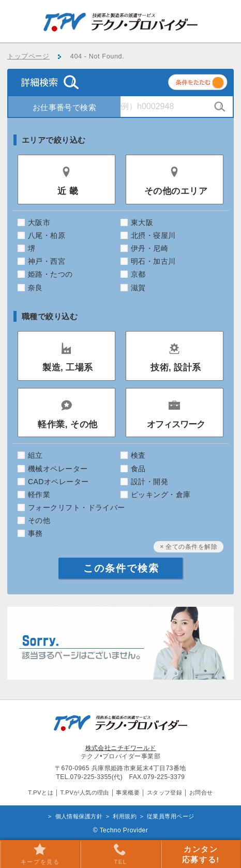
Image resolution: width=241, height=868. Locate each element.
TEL (120, 854)
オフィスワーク (176, 424)
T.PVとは (41, 792)
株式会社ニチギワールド (121, 748)
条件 (210, 84)
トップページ (28, 56)
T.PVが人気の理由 (84, 792)
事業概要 (128, 792)
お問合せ (201, 792)
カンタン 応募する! (201, 854)
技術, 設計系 (176, 368)
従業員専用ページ (171, 816)
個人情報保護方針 (79, 816)
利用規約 (125, 816)
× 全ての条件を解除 (189, 547)
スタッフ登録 (165, 792)
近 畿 (68, 191)
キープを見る (40, 854)
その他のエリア (176, 191)
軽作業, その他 (67, 424)
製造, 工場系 (68, 368)
